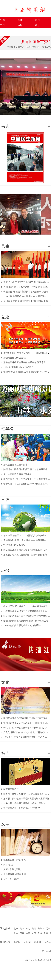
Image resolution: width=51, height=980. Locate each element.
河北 (28, 929)
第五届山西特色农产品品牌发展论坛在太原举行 (26, 799)
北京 (16, 929)
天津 (22, 929)
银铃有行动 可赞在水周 (15, 874)
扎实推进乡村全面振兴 (14, 545)
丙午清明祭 (9, 865)
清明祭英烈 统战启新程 (15, 358)
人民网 (27, 942)
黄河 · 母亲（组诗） (13, 869)
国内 (38, 20)
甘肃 (34, 933)
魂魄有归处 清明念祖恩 (15, 860)
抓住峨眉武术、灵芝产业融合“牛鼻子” (22, 808)
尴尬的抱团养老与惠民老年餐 (18, 474)
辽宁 (48, 929)
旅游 (20, 25)
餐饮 (38, 25)
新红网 (17, 942)
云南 (16, 933)
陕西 (28, 933)
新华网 (37, 942)
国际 (20, 20)
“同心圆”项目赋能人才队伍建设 (18, 367)
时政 (2, 20)
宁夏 (46, 933)
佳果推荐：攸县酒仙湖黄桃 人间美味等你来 (24, 803)
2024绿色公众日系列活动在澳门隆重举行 (23, 625)
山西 (34, 929)
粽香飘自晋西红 (11, 789)
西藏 (22, 933)
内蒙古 (41, 929)
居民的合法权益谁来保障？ (16, 465)
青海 (40, 933)
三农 (2, 25)
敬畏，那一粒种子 (12, 879)
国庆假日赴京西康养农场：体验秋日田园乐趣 (25, 550)
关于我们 (46, 951)
